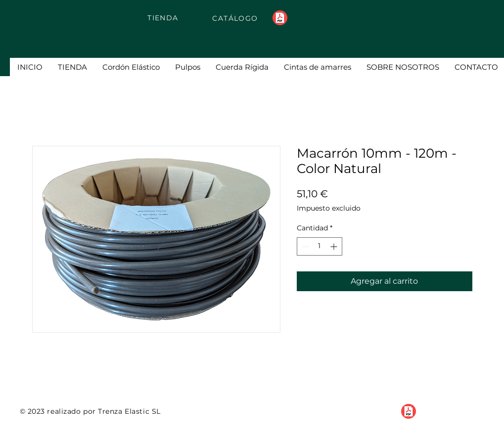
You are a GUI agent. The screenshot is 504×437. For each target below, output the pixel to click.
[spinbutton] (320, 246)
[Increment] (335, 246)
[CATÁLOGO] (236, 18)
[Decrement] (304, 246)
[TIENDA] (164, 18)
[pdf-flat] (280, 18)
